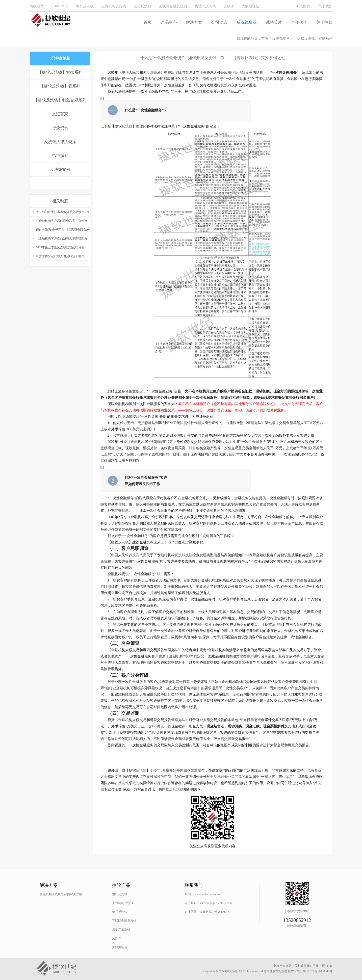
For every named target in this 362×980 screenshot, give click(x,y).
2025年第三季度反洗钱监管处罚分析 (60, 247)
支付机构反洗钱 (114, 6)
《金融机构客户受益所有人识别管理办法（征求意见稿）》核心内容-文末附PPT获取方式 (62, 240)
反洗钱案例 (60, 169)
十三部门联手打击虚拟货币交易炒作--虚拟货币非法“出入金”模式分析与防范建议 (63, 213)
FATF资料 (60, 156)
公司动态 (219, 22)
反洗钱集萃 (247, 22)
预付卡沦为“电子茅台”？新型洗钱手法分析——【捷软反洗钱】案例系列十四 (63, 231)
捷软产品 (121, 885)
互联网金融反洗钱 (173, 6)
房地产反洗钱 (205, 6)
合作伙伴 (299, 22)
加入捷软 (303, 6)
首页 (148, 22)
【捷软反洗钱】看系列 (60, 86)
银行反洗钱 (85, 6)
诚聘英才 (274, 22)
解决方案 (194, 22)
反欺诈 (229, 6)
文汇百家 (60, 114)
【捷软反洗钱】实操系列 (313, 38)
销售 (192, 448)
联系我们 (194, 885)
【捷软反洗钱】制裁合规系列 (60, 100)
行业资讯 (60, 128)
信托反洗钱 (142, 6)
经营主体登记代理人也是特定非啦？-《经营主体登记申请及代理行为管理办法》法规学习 (62, 258)
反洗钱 (152, 73)
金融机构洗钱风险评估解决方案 (61, 894)
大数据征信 (250, 6)
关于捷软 (324, 22)
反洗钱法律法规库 (60, 142)
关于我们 (325, 6)
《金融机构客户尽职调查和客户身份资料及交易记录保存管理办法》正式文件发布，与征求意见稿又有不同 (62, 222)
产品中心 (169, 22)
